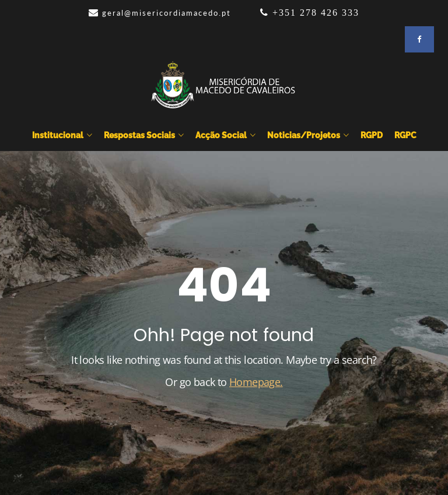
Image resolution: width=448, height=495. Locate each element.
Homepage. (256, 382)
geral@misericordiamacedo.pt (167, 13)
